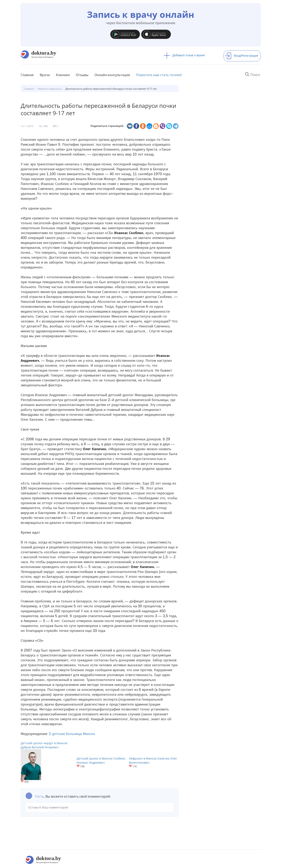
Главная (27, 75)
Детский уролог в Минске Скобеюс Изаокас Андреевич (101, 760)
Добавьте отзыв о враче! (184, 55)
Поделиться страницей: (107, 126)
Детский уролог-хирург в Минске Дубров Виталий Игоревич (44, 745)
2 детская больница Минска (72, 734)
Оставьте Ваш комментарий (100, 807)
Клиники (63, 75)
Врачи (45, 75)
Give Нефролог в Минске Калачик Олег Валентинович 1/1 (131, 766)
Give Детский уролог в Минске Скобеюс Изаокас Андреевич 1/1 (78, 766)
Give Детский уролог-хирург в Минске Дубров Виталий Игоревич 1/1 (22, 782)
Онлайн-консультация (112, 75)
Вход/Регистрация (241, 56)
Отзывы (82, 75)
